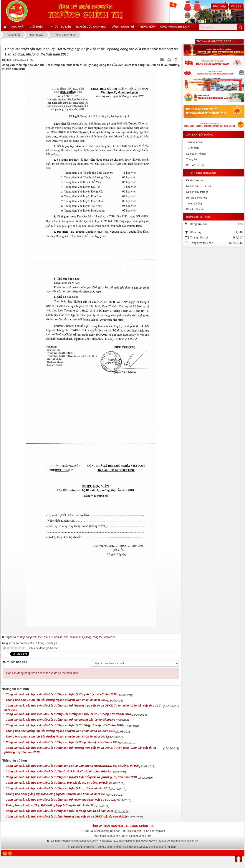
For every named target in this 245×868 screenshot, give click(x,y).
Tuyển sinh (192, 148)
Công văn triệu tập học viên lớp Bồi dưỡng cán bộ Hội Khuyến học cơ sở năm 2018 (61, 694)
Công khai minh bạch (175, 27)
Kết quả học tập (195, 165)
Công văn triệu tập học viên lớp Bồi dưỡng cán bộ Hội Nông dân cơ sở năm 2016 (60, 811)
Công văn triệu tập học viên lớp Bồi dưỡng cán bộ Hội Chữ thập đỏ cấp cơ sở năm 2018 (64, 725)
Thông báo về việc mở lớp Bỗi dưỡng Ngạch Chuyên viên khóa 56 (50, 805)
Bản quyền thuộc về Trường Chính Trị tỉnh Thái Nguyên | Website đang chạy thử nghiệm (123, 847)
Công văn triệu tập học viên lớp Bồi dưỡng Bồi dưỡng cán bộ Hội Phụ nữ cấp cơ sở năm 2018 (68, 714)
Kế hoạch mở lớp (196, 154)
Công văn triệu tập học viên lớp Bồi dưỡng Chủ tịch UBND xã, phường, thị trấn (58, 771)
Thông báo (147, 27)
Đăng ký (236, 7)
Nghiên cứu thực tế (197, 192)
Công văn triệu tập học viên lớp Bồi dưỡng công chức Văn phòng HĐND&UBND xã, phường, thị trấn (72, 766)
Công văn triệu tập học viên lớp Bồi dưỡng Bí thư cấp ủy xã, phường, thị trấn (57, 783)
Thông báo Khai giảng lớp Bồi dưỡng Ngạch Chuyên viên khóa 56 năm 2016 (56, 794)
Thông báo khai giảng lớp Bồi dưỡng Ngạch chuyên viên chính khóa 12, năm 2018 (60, 731)
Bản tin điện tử (195, 209)
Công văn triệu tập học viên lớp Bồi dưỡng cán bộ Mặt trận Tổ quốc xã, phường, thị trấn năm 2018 (71, 777)
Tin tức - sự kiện (60, 27)
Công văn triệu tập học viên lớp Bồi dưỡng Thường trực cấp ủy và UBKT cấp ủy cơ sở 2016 (67, 817)
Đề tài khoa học (195, 180)
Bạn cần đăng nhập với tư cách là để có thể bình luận (42, 673)
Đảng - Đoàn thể (123, 27)
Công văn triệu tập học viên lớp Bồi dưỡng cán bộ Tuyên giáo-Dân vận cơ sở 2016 (60, 800)
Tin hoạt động (194, 142)
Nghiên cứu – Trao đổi (199, 186)
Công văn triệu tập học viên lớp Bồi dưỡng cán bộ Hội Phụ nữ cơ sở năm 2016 (58, 788)
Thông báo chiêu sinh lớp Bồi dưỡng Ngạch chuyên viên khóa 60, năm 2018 (56, 700)
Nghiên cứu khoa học (91, 27)
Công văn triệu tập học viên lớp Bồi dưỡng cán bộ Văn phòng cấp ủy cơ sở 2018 (59, 720)
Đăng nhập (219, 7)
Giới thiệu (36, 27)
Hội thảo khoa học (197, 198)
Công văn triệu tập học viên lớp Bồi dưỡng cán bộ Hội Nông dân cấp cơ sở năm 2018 (62, 742)
